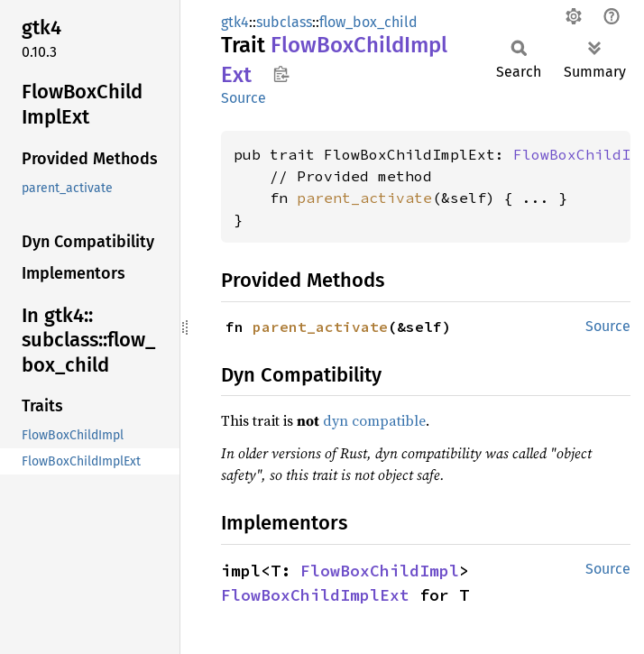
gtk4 (235, 22)
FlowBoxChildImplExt (315, 595)
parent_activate (364, 198)
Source (244, 98)
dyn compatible (374, 420)
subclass (284, 22)
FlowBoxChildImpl (380, 571)
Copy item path (281, 74)
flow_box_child (368, 22)
